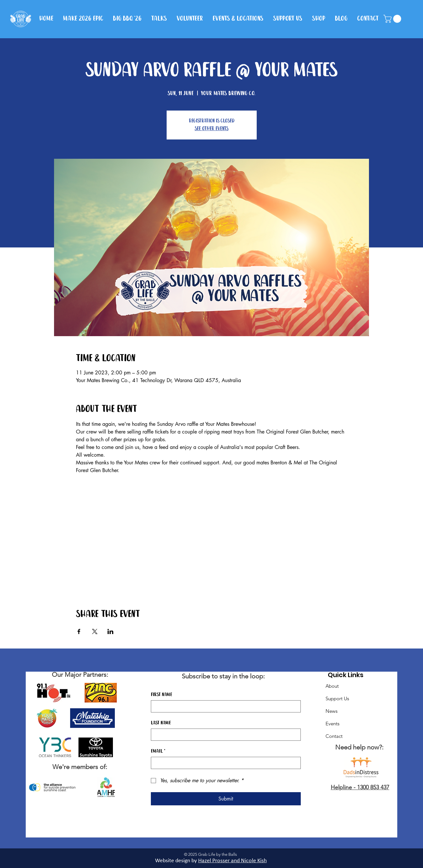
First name (161, 695)
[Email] (224, 763)
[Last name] (224, 735)
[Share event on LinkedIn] (110, 631)
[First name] (224, 706)
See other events (211, 129)
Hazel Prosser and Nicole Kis (231, 861)
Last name (161, 723)
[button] (393, 19)
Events (332, 724)
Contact (334, 736)
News (331, 711)
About (332, 686)
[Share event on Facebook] (79, 631)
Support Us (337, 698)
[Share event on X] (95, 631)
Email (158, 751)
